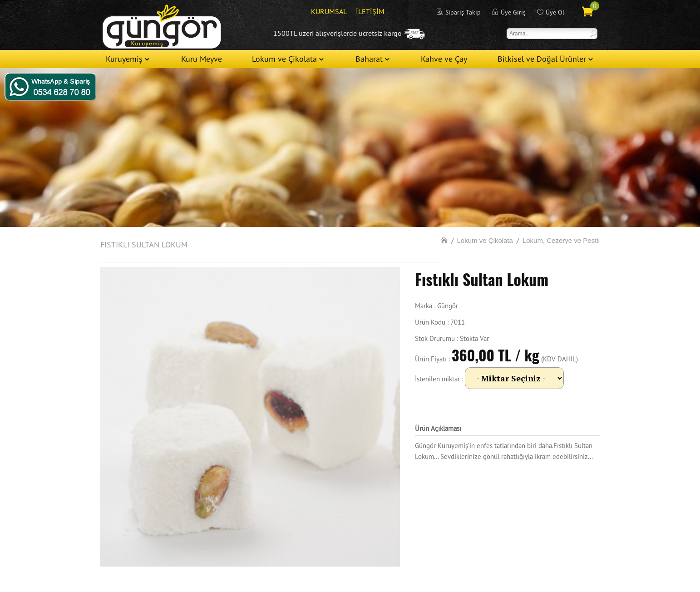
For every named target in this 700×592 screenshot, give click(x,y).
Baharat (369, 59)
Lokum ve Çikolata (284, 59)
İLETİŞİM (370, 11)
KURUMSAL (329, 11)
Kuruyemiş (124, 59)
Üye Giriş (513, 12)
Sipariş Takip (463, 12)
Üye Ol (555, 12)
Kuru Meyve (202, 59)
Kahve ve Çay (444, 59)
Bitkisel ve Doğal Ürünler (542, 59)
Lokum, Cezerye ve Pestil (561, 240)
